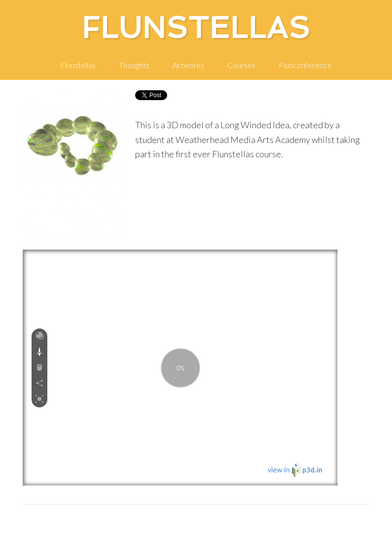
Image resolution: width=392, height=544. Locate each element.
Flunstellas (196, 28)
